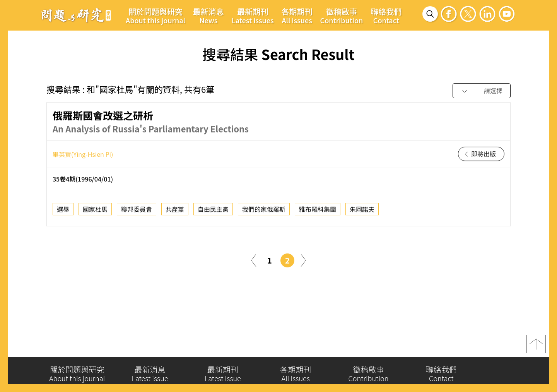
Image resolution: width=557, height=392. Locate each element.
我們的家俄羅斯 (264, 211)
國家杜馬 (95, 211)
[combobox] (482, 91)
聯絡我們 (386, 15)
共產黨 (175, 211)
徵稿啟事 (342, 15)
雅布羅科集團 (318, 211)
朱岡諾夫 (362, 211)
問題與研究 (76, 15)
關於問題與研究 (155, 15)
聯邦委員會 (137, 211)
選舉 (63, 211)
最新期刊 (253, 15)
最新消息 (208, 15)
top (536, 347)
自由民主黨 (213, 211)
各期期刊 (297, 15)
